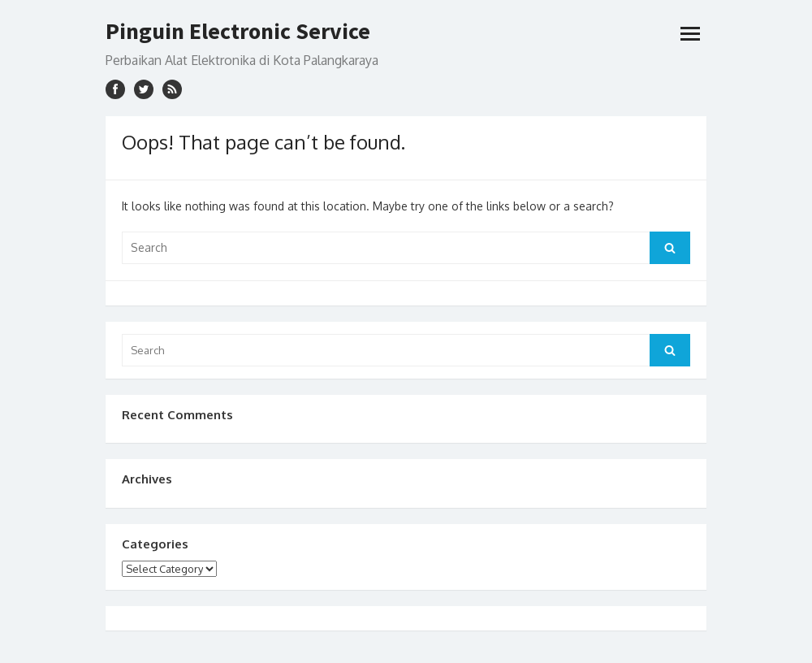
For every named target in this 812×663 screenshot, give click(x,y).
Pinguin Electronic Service (238, 31)
